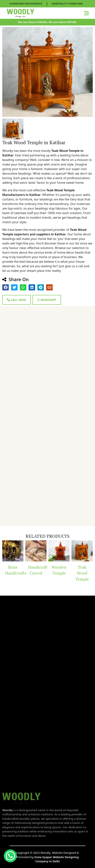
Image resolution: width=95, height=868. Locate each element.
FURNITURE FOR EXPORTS (26, 4)
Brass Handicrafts (14, 570)
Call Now (17, 300)
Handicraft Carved (37, 570)
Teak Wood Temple (82, 573)
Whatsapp (47, 300)
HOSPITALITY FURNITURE (67, 4)
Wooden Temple (59, 570)
